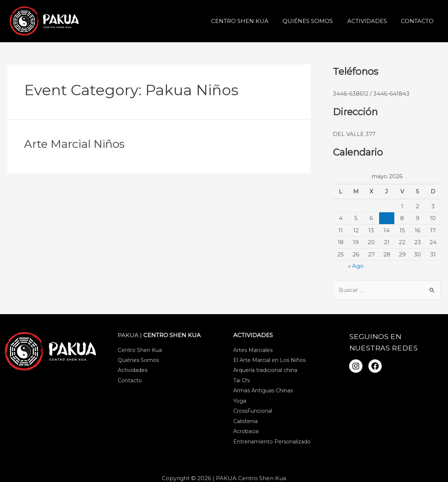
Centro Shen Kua (250, 21)
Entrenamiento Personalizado (272, 443)
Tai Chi (242, 382)
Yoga (240, 402)
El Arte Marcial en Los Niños (269, 361)
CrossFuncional (253, 412)
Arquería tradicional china (265, 371)
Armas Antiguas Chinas (263, 392)
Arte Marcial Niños (74, 144)
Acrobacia (246, 433)
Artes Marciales (253, 350)
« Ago (356, 266)
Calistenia (245, 423)
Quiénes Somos (315, 21)
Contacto (419, 21)
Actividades (372, 21)
